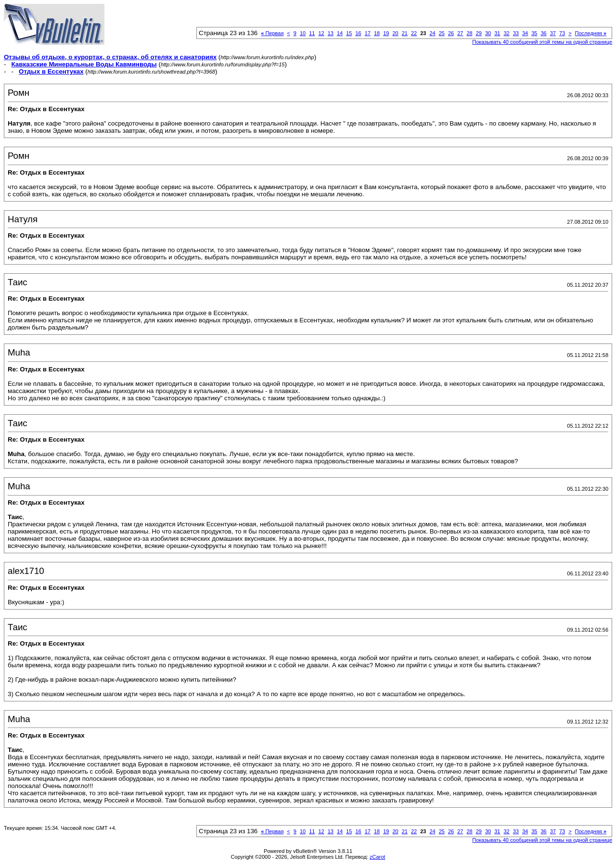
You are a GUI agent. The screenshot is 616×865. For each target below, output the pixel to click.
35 (534, 33)
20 (395, 33)
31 (497, 33)
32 (506, 33)
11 (312, 33)
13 (331, 33)
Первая (272, 33)
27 (460, 33)
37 (553, 33)
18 (377, 33)
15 (349, 33)
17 (368, 33)
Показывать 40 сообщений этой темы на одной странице (542, 42)
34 (525, 33)
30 (488, 33)
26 (451, 33)
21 (405, 33)
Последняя (591, 33)
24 (432, 33)
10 (303, 33)
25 (442, 33)
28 (469, 33)
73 (562, 33)
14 (340, 33)
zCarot (377, 857)
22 (414, 33)
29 (479, 33)
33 (516, 33)
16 (358, 33)
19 (386, 33)
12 (321, 33)
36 (543, 33)
